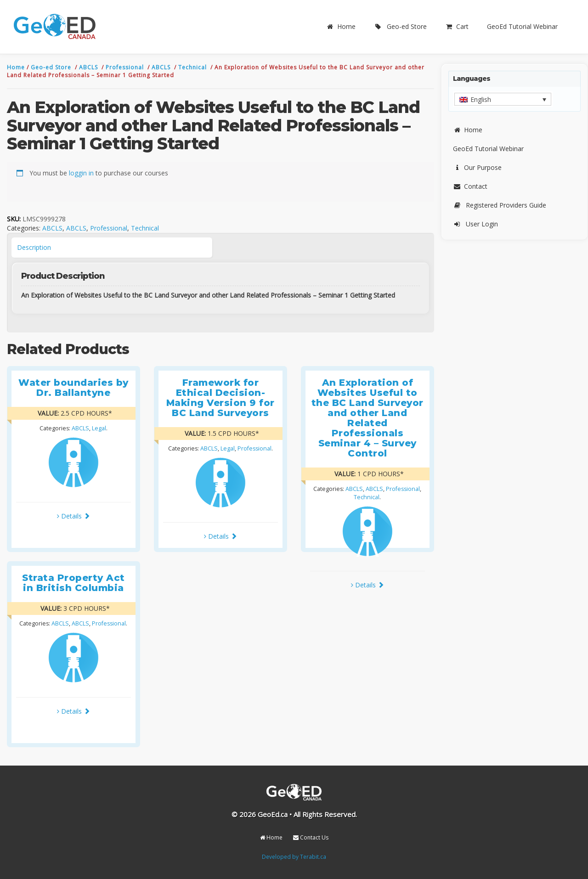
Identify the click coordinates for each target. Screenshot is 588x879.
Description (34, 247)
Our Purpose (477, 167)
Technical (193, 67)
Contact (470, 186)
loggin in (81, 173)
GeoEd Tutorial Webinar (522, 26)
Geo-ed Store (400, 26)
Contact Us (311, 837)
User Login (475, 224)
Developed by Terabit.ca (294, 856)
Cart (457, 26)
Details (73, 516)
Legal (99, 428)
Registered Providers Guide (500, 205)
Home (341, 26)
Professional (126, 67)
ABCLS (89, 67)
